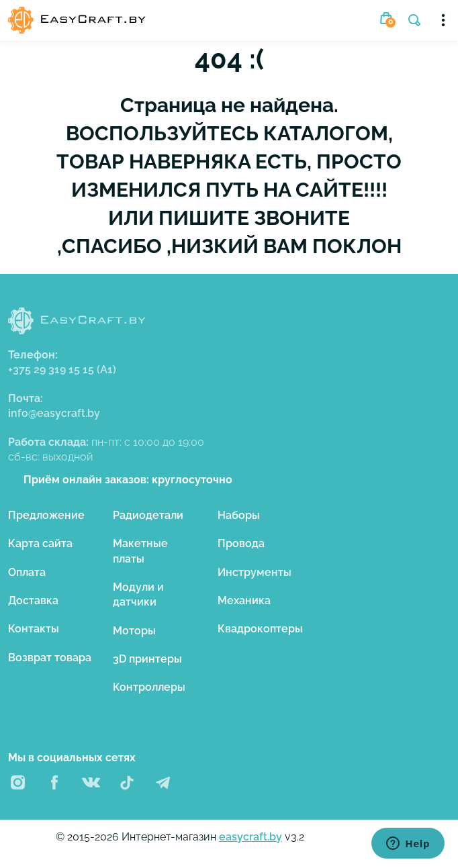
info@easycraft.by (54, 413)
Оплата (27, 572)
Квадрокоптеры (260, 629)
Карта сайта (40, 543)
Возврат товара (50, 658)
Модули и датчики (138, 594)
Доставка (33, 600)
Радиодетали (148, 515)
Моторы (134, 631)
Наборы (239, 515)
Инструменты (255, 572)
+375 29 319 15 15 (62, 370)
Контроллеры (149, 687)
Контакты (34, 629)
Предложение (46, 515)
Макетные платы (140, 551)
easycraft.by (250, 837)
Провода (241, 543)
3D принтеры (147, 659)
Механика (244, 600)
